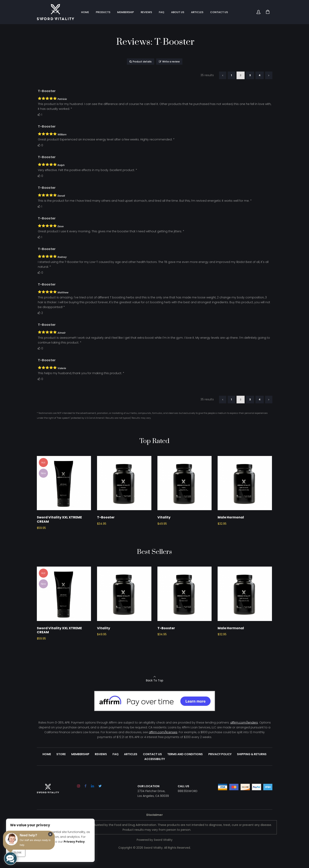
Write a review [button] (169, 62)
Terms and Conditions (184, 766)
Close (18, 852)
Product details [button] (141, 62)
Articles (131, 766)
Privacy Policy (219, 766)
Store (62, 766)
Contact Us (152, 766)
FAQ (116, 766)
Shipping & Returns (251, 766)
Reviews (101, 766)
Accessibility (155, 771)
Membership (81, 766)
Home (48, 766)
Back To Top (155, 693)
